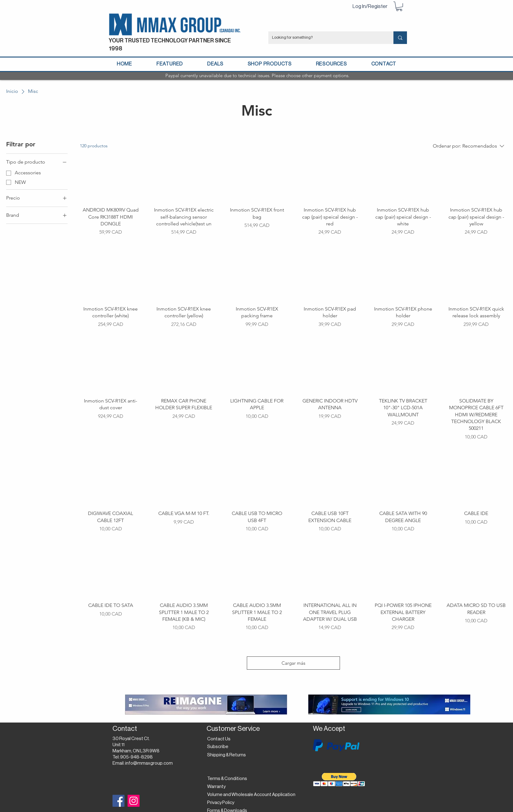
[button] (399, 6)
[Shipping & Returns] (228, 755)
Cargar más (293, 663)
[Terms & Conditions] (227, 779)
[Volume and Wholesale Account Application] (251, 795)
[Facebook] (118, 801)
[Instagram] (134, 801)
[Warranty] (218, 787)
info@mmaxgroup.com (149, 763)
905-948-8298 (136, 757)
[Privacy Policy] (222, 803)
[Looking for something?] (326, 38)
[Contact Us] (220, 739)
